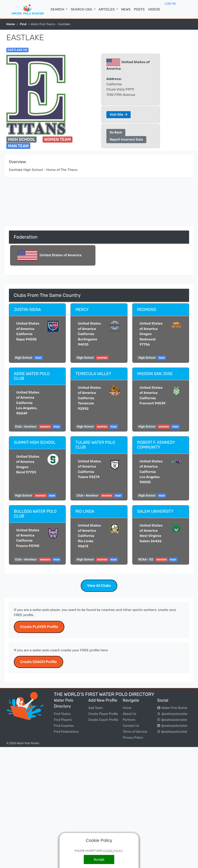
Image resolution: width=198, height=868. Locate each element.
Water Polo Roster (172, 708)
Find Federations (66, 732)
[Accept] (99, 859)
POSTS (139, 9)
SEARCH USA (82, 9)
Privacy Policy (133, 738)
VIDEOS (154, 9)
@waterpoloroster (172, 714)
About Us (130, 714)
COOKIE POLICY (113, 851)
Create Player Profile (103, 714)
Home (11, 24)
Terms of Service (135, 732)
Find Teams (62, 714)
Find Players (63, 720)
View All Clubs (99, 586)
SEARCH (58, 9)
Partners (129, 720)
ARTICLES (107, 9)
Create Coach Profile (103, 720)
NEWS (126, 9)
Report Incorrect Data (126, 140)
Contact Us (131, 726)
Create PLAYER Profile (39, 627)
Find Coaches (64, 726)
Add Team (96, 708)
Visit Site (119, 115)
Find (23, 24)
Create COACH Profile (39, 662)
